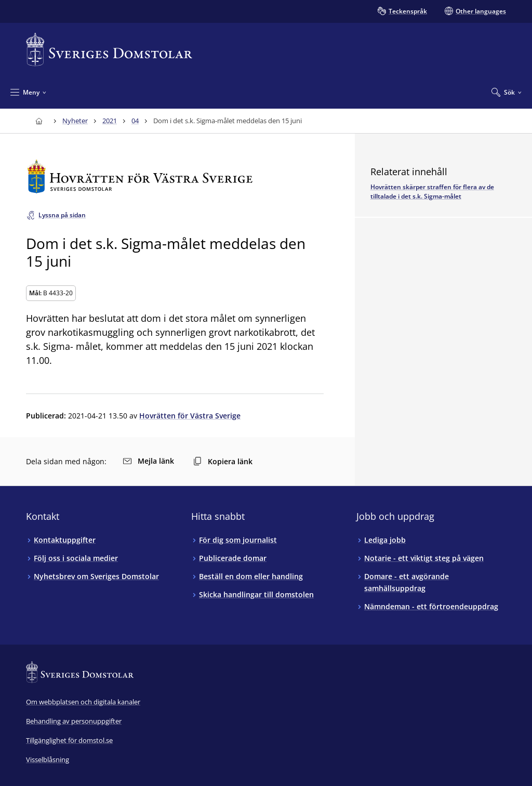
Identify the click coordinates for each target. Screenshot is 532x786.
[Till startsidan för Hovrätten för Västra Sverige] (175, 176)
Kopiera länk (223, 461)
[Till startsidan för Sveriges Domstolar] (109, 50)
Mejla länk (149, 461)
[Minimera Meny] (28, 92)
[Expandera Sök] (507, 92)
